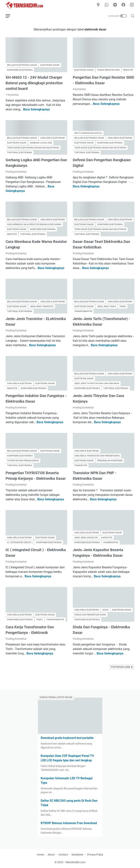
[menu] (10, 16)
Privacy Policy (95, 855)
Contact (63, 855)
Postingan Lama (121, 667)
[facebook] (123, 5)
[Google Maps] (98, 5)
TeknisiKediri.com (75, 862)
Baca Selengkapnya (36, 109)
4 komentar (79, 89)
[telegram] (115, 5)
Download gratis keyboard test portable (67, 738)
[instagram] (132, 5)
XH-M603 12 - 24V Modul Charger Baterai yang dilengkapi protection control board (34, 83)
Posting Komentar (16, 172)
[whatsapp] (107, 5)
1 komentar (12, 95)
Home (40, 855)
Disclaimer (77, 855)
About (51, 855)
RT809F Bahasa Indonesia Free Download (69, 823)
